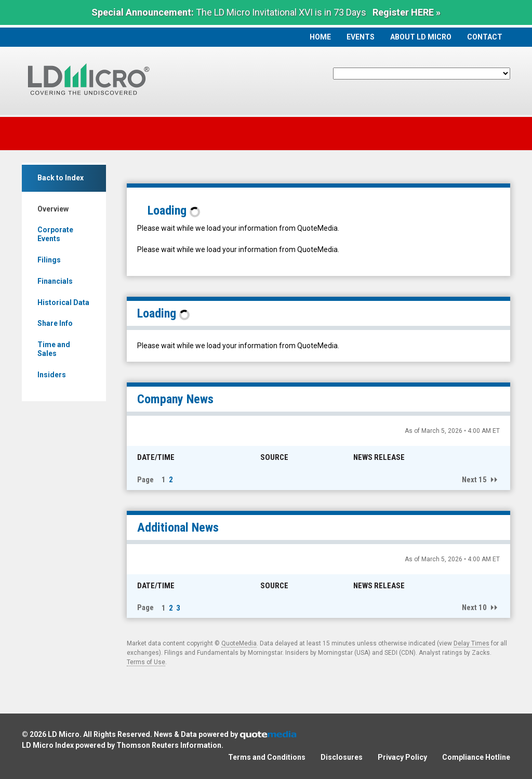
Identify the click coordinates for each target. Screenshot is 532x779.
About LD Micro (421, 37)
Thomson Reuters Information (169, 745)
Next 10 (474, 608)
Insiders (52, 375)
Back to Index (61, 178)
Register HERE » (407, 12)
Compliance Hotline (476, 757)
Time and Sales (54, 349)
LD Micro (64, 734)
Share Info (55, 323)
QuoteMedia (239, 643)
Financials (55, 281)
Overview (53, 209)
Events (361, 37)
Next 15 (474, 480)
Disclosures (342, 757)
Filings (49, 260)
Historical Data (63, 302)
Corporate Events (55, 234)
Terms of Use (146, 662)
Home (320, 37)
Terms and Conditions (267, 757)
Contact (485, 37)
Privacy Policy (402, 757)
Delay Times (471, 643)
